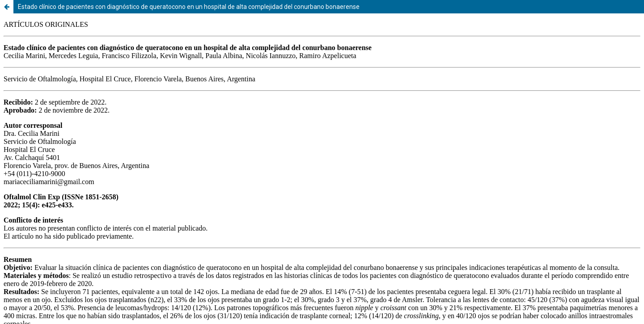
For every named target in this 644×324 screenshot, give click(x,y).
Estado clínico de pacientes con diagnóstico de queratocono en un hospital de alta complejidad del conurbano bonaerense (189, 7)
